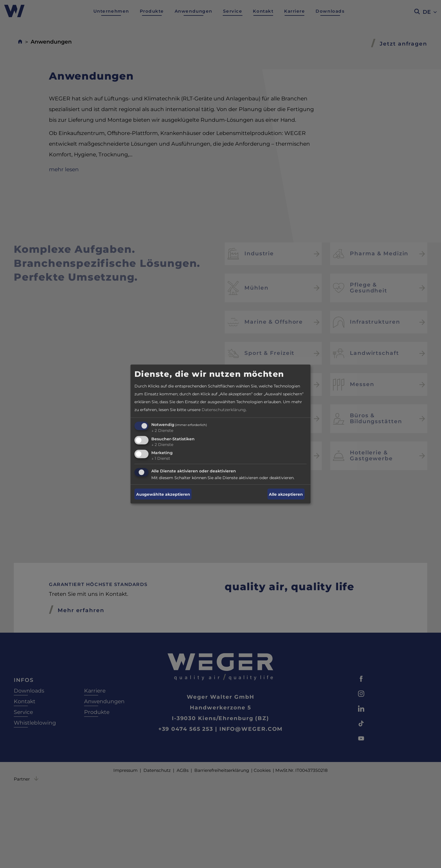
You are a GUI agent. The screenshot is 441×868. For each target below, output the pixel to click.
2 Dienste (162, 430)
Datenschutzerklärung (224, 409)
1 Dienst (161, 458)
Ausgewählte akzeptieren (163, 494)
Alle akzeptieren (286, 494)
